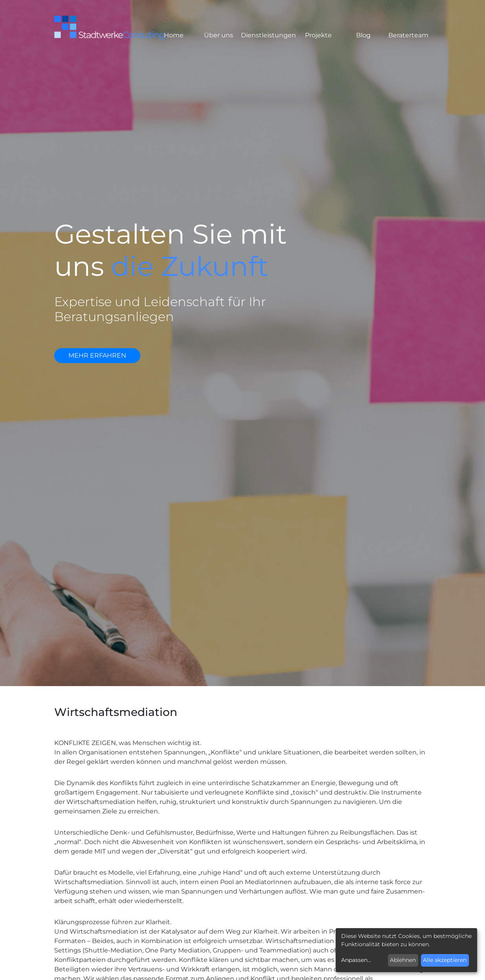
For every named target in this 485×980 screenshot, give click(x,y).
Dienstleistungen (268, 35)
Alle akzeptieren (445, 960)
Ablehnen (403, 960)
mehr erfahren (97, 355)
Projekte (318, 35)
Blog (363, 35)
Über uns (219, 35)
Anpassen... (356, 960)
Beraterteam (408, 35)
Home (174, 35)
